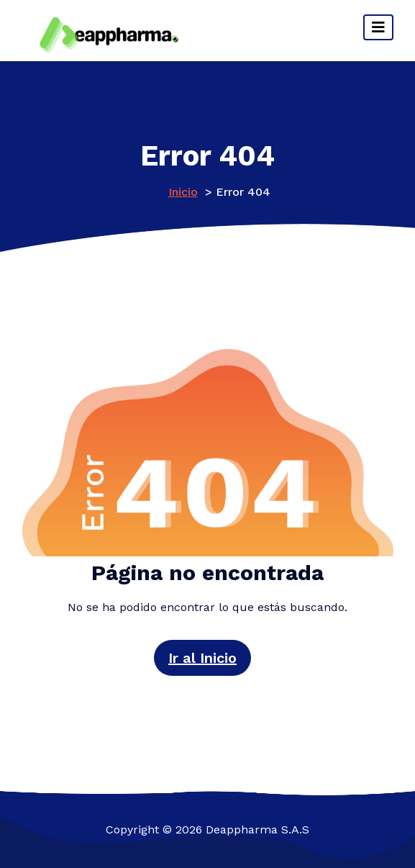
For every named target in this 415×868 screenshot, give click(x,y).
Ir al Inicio (202, 658)
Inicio (183, 192)
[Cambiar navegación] (378, 27)
